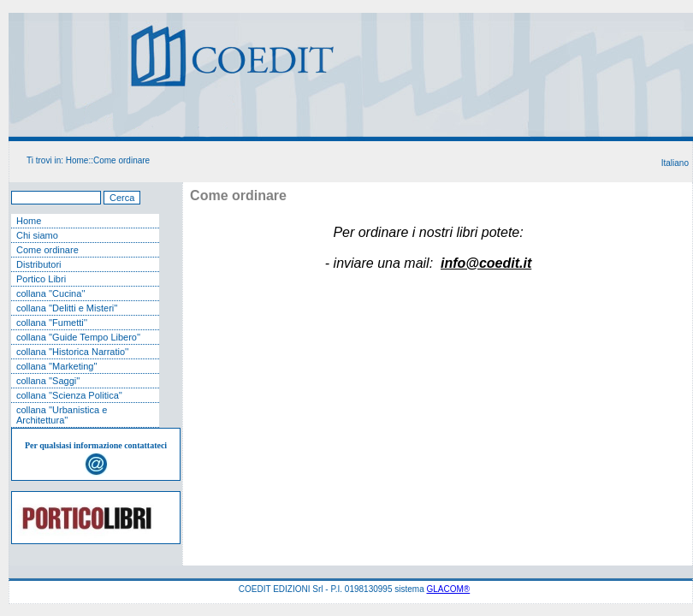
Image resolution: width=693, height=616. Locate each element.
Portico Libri (41, 279)
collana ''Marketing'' (57, 366)
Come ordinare (121, 160)
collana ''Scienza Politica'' (69, 395)
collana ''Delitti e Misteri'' (67, 308)
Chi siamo (37, 235)
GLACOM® (449, 589)
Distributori (39, 264)
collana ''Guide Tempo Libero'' (78, 337)
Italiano (675, 163)
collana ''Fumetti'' (52, 323)
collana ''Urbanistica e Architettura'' (62, 415)
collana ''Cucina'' (51, 293)
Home (77, 160)
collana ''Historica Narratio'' (72, 352)
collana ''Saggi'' (48, 381)
